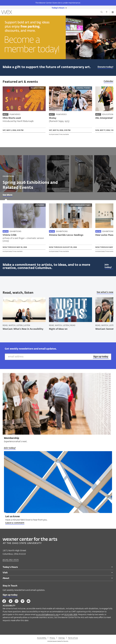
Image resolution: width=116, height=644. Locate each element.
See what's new (105, 292)
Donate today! (105, 67)
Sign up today (10, 595)
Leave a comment (15, 523)
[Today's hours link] (58, 8)
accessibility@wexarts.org (47, 614)
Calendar (109, 81)
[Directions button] (107, 12)
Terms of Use (73, 638)
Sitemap (62, 638)
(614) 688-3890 (71, 614)
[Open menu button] (113, 12)
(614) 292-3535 (11, 560)
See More (7, 195)
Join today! (108, 266)
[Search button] (102, 12)
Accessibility (42, 638)
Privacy (53, 638)
